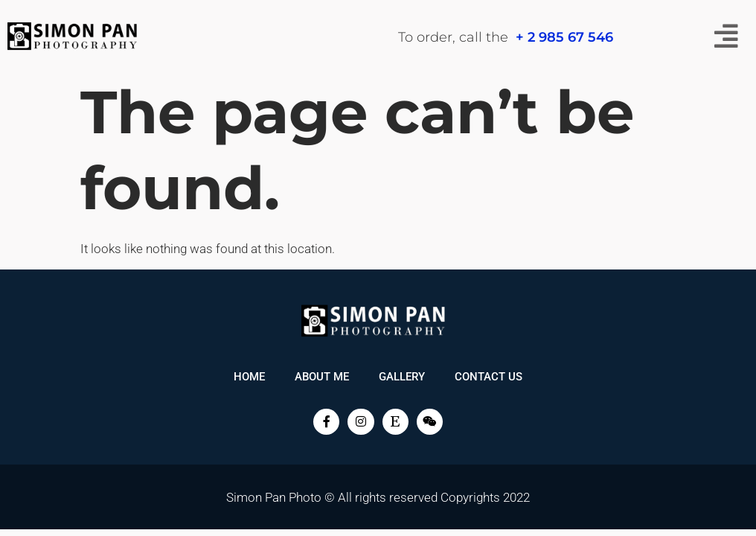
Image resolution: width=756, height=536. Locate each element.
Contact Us (488, 377)
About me (322, 377)
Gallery (402, 377)
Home (249, 377)
